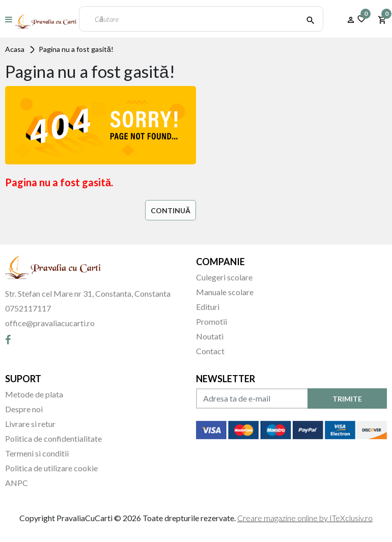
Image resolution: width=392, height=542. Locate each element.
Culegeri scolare (224, 277)
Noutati (210, 336)
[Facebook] (8, 339)
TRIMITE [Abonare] (347, 399)
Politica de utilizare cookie (51, 468)
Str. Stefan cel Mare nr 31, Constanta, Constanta (88, 293)
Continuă (171, 210)
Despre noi (24, 409)
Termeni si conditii (37, 453)
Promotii (212, 321)
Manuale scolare (225, 292)
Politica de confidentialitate (53, 438)
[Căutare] (311, 19)
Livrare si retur (30, 424)
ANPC (17, 483)
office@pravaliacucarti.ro (50, 323)
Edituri (208, 307)
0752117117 (28, 308)
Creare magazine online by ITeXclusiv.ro (305, 518)
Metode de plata (34, 394)
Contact (210, 351)
